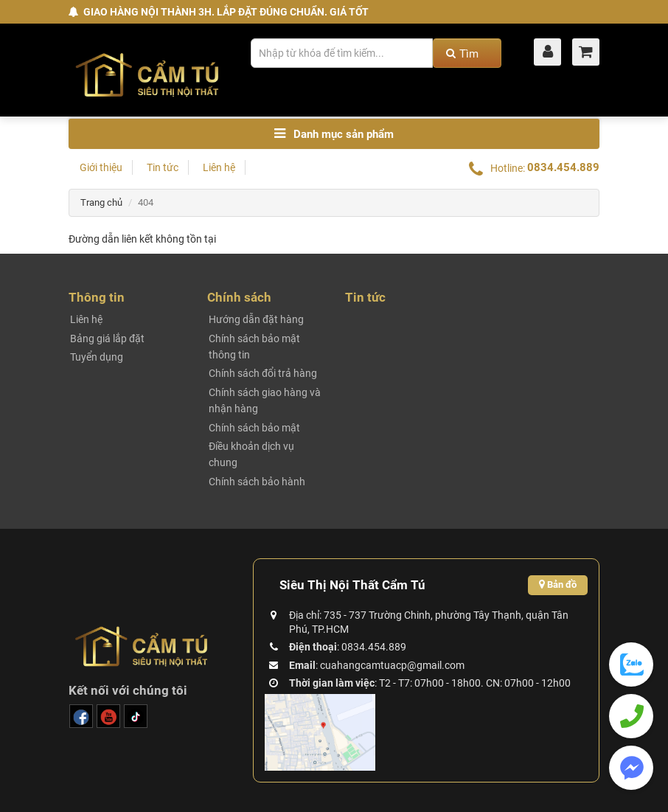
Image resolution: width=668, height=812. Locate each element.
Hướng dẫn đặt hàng (256, 319)
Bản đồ (558, 584)
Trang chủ (101, 202)
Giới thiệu (101, 167)
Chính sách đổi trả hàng (263, 373)
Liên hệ (219, 167)
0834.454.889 (563, 167)
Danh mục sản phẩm (334, 134)
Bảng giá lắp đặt (107, 339)
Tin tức (163, 167)
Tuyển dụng (97, 357)
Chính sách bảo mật (254, 428)
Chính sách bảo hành (257, 482)
